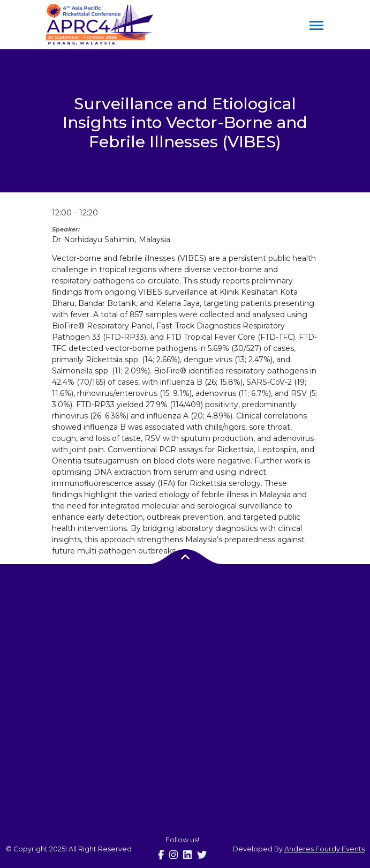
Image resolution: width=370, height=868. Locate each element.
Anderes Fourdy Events (324, 849)
